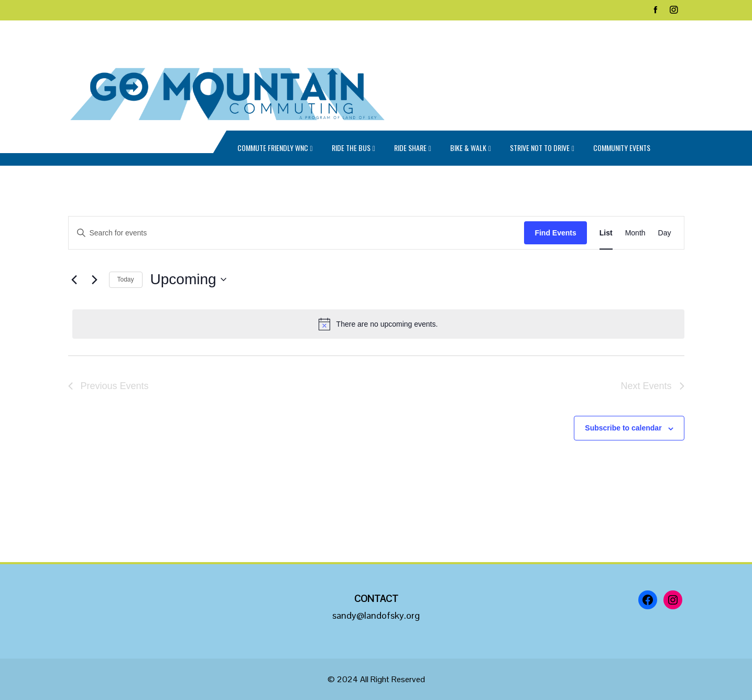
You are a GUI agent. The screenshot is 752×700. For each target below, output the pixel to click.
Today (126, 279)
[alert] (378, 324)
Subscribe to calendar (623, 428)
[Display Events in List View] (606, 233)
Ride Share (413, 149)
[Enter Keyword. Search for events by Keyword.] (297, 233)
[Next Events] (95, 279)
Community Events (622, 148)
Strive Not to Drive (542, 149)
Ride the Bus (353, 149)
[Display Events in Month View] (635, 233)
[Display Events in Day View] (665, 233)
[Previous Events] (74, 279)
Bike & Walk (471, 149)
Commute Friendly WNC (275, 149)
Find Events (555, 233)
